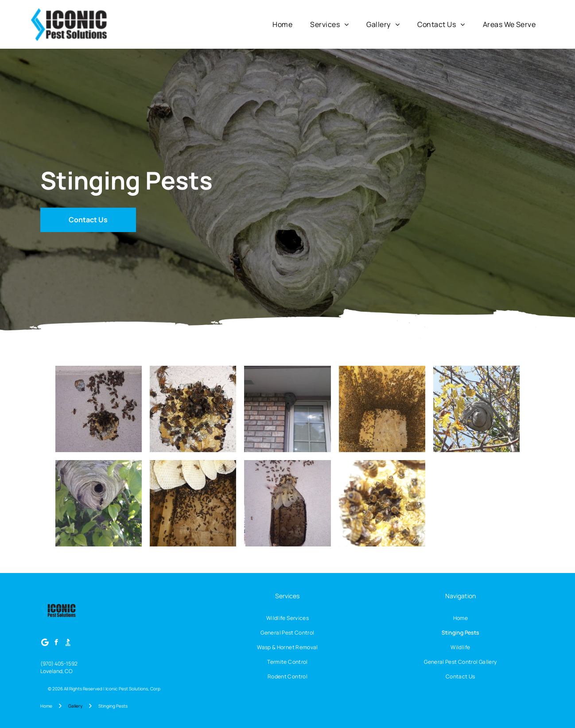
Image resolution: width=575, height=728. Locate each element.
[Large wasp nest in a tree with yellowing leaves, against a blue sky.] (476, 409)
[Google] (45, 643)
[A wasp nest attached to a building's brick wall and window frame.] (287, 409)
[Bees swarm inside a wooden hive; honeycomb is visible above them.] (193, 503)
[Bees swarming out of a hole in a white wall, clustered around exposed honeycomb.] (287, 503)
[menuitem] (282, 24)
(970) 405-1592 (59, 664)
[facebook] (56, 643)
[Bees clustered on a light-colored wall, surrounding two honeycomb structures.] (99, 409)
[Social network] (68, 643)
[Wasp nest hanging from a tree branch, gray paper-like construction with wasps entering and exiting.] (99, 503)
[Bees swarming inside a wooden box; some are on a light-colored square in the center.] (382, 409)
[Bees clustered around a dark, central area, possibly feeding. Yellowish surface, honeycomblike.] (382, 503)
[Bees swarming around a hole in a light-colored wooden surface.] (193, 409)
